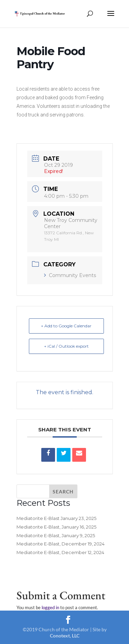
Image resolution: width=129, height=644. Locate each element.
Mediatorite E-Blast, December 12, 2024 (60, 552)
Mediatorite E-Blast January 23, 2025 (56, 518)
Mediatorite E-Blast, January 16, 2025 (56, 527)
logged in (50, 607)
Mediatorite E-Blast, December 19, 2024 (61, 544)
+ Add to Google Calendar (66, 326)
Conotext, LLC (65, 636)
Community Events (70, 275)
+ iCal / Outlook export (66, 346)
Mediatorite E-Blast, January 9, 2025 (56, 535)
